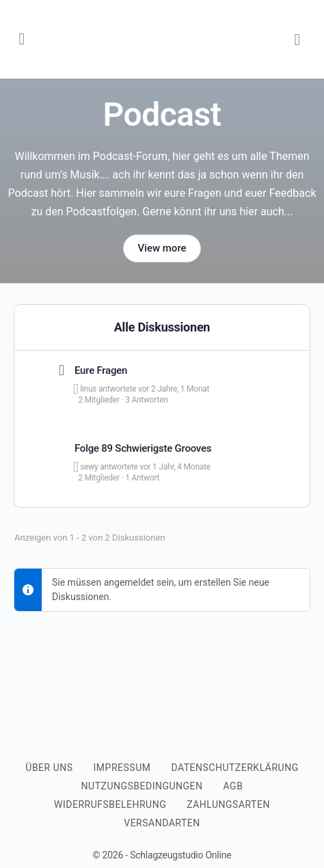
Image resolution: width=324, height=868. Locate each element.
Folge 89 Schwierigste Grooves (143, 448)
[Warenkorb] (298, 39)
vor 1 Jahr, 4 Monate (175, 467)
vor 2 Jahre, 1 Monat (174, 389)
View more (162, 248)
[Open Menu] (22, 38)
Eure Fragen (101, 370)
